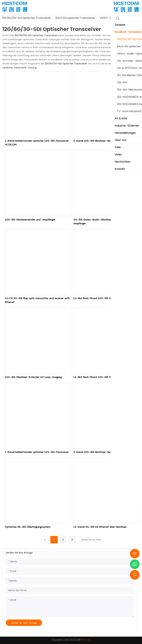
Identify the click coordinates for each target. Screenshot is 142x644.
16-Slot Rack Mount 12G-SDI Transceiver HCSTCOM (104, 298)
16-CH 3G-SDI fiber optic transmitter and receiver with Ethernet (37, 300)
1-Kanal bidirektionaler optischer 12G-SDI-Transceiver (37, 452)
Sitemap (86, 640)
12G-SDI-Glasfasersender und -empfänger (30, 219)
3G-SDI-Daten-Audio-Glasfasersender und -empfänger (100, 221)
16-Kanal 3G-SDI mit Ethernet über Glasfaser (100, 527)
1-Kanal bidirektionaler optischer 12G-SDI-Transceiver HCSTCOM (37, 143)
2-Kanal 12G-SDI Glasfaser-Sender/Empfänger (101, 141)
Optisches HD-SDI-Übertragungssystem (28, 527)
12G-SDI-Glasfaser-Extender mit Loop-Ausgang (33, 377)
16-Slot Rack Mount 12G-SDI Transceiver (98, 377)
